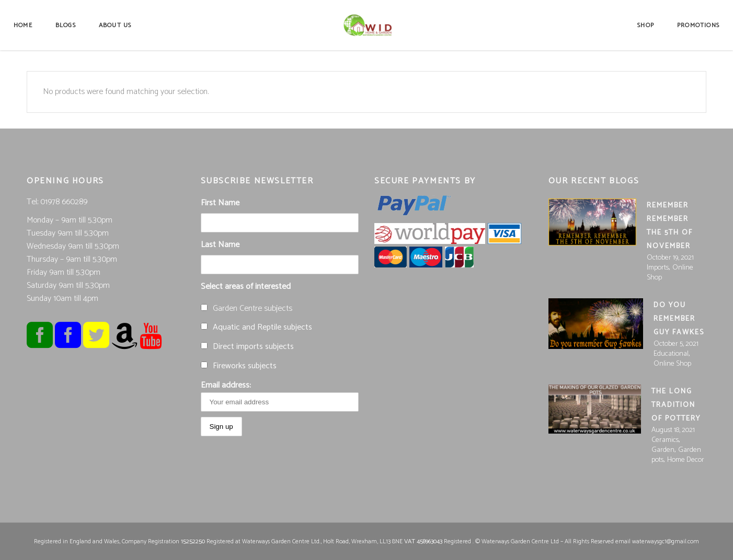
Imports (658, 268)
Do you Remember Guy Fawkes (679, 319)
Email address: (280, 395)
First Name (220, 203)
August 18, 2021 (673, 430)
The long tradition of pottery (676, 405)
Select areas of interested (246, 287)
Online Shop (672, 364)
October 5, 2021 (676, 344)
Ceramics (665, 440)
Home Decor (686, 460)
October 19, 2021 (670, 258)
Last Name (220, 245)
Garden (663, 450)
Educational (671, 354)
